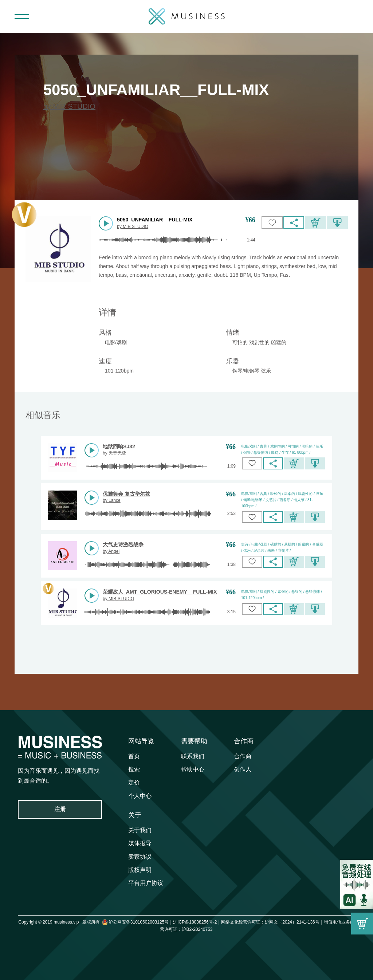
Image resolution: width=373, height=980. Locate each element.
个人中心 (140, 796)
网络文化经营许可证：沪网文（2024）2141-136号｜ (272, 922)
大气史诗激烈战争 (123, 544)
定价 (134, 782)
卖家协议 (140, 857)
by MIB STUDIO (69, 106)
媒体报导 (140, 843)
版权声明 (140, 870)
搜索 (134, 769)
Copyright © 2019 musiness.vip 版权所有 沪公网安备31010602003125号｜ (96, 922)
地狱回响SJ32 (119, 446)
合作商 (244, 741)
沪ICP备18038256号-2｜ (197, 922)
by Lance (112, 500)
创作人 (243, 769)
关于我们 (140, 830)
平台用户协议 (146, 883)
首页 (134, 756)
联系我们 (193, 756)
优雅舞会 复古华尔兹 (126, 494)
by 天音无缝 (114, 453)
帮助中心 (193, 769)
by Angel (111, 551)
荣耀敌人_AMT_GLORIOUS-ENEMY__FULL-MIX (160, 592)
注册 (60, 809)
